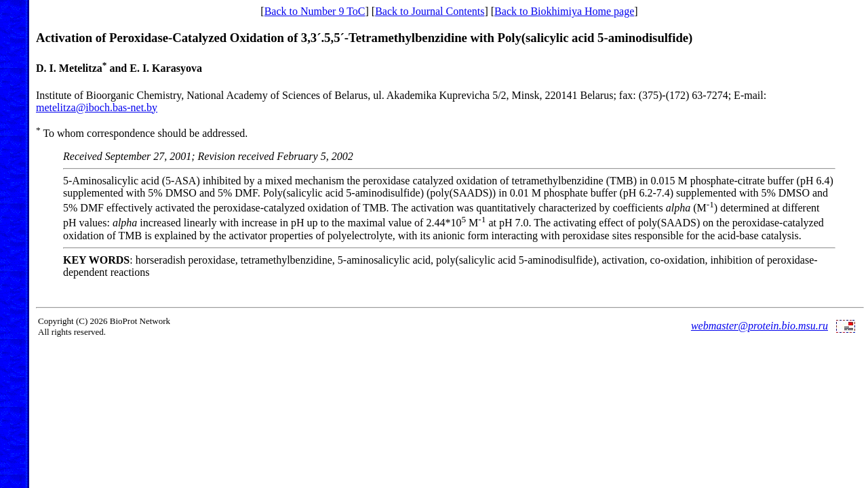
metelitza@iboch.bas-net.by (97, 107)
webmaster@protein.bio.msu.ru (759, 326)
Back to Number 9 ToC (315, 11)
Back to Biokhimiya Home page (564, 11)
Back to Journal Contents (430, 11)
